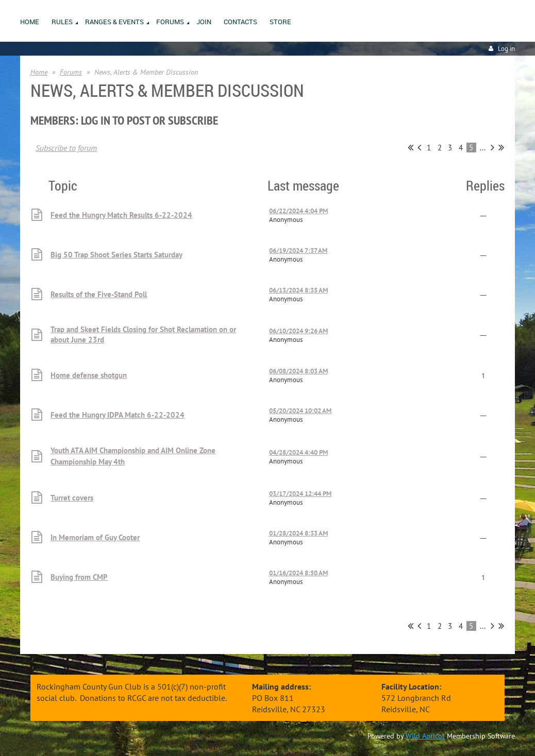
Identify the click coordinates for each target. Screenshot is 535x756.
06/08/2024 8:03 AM (298, 371)
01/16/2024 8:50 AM (298, 573)
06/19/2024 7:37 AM (298, 251)
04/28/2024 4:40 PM (298, 452)
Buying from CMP (79, 577)
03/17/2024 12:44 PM (300, 494)
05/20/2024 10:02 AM (300, 411)
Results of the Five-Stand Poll (99, 294)
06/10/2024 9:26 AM (298, 331)
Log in (506, 49)
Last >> (501, 147)
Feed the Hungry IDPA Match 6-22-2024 (118, 415)
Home (39, 72)
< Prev (419, 147)
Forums (71, 72)
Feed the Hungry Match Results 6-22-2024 (121, 215)
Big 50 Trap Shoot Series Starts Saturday (116, 255)
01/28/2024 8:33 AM (298, 533)
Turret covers (72, 498)
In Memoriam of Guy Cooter (95, 537)
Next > (492, 147)
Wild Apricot (425, 736)
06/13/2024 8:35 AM (298, 290)
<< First (411, 147)
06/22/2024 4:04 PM (298, 211)
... (483, 148)
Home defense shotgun (89, 375)
